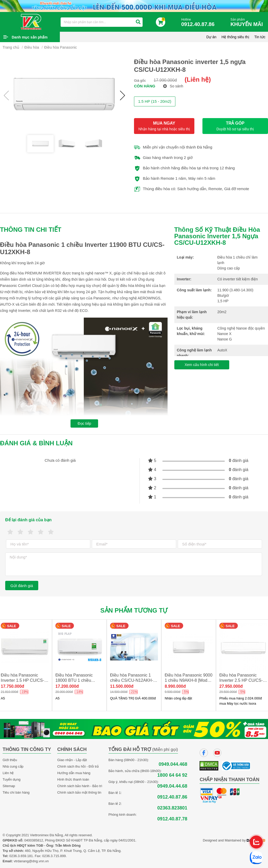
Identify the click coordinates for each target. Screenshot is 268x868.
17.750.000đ (12, 686)
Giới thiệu (10, 760)
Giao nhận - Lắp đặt (72, 760)
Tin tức (260, 37)
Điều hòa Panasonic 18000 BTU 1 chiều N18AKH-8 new (74, 680)
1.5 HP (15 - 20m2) (155, 101)
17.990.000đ (165, 80)
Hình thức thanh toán (73, 779)
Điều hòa (32, 47)
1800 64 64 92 (172, 775)
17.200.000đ (67, 686)
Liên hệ (8, 773)
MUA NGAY (164, 126)
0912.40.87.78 (172, 819)
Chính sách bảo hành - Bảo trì (80, 786)
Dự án (211, 37)
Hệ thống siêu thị (235, 37)
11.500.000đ (122, 686)
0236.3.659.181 (21, 856)
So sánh (173, 86)
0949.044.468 (173, 764)
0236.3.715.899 (54, 856)
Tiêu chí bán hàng (16, 792)
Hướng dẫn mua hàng (74, 773)
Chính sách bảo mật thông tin (79, 792)
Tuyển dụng (12, 779)
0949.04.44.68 (172, 786)
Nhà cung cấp (13, 766)
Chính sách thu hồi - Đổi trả (78, 766)
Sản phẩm (248, 22)
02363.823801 (172, 808)
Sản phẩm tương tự (134, 610)
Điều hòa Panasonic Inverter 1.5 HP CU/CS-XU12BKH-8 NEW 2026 (23, 680)
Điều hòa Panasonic (61, 47)
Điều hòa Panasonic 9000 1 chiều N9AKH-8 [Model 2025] (189, 680)
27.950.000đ (231, 686)
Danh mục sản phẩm (30, 37)
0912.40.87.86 (172, 797)
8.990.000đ (175, 686)
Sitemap (9, 786)
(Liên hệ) (198, 79)
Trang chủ (11, 47)
